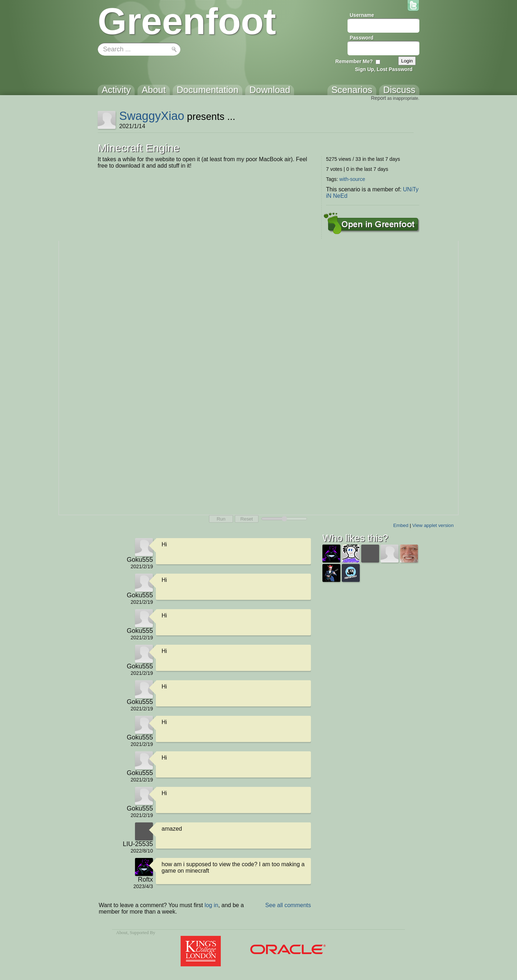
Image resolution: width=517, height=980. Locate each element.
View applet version (433, 525)
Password (362, 38)
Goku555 (140, 560)
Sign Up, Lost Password (384, 69)
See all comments (288, 905)
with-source (352, 179)
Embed (401, 525)
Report (378, 98)
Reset (246, 519)
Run (221, 519)
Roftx (145, 879)
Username (362, 15)
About (122, 933)
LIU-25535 (138, 844)
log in (211, 905)
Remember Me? (354, 61)
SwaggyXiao (152, 116)
